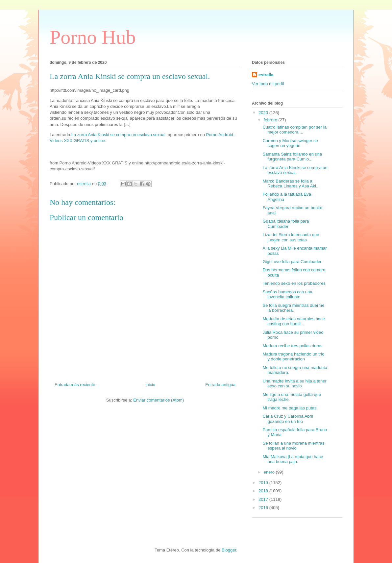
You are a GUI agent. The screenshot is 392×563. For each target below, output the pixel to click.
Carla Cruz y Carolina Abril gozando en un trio (288, 419)
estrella (266, 75)
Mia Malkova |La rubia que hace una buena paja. (293, 459)
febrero (271, 120)
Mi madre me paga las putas (289, 408)
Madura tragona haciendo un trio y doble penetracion (293, 357)
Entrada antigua (220, 385)
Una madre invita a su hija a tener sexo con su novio (294, 384)
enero (270, 472)
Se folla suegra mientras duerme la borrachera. (293, 308)
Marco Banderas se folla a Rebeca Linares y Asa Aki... (291, 184)
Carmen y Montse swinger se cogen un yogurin (290, 143)
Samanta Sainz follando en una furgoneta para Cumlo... (292, 157)
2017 (264, 499)
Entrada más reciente (75, 385)
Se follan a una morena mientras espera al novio (293, 446)
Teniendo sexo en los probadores (294, 283)
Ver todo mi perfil (268, 84)
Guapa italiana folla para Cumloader (286, 224)
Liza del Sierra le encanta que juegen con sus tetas (291, 237)
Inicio (150, 385)
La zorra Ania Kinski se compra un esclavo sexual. (119, 135)
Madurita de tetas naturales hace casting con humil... (294, 321)
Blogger (229, 550)
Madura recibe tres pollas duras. (293, 346)
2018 (264, 491)
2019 (264, 483)
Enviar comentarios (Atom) (159, 400)
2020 (264, 113)
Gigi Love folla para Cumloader (292, 262)
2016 (264, 508)
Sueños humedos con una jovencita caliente (287, 294)
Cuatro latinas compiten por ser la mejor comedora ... (294, 130)
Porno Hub (93, 37)
